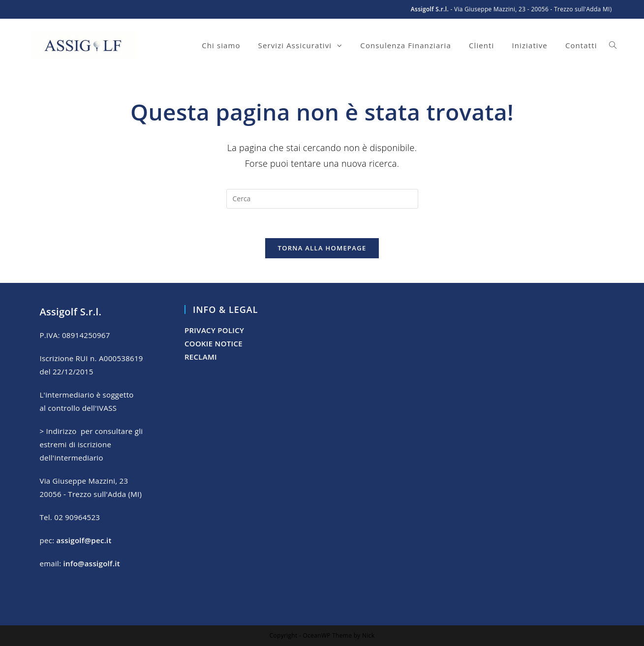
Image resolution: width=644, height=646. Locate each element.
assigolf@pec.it (84, 540)
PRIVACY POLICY (214, 330)
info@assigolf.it (92, 563)
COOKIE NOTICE (214, 343)
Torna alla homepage (322, 248)
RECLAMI (201, 357)
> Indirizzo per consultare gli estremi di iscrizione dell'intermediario (91, 444)
